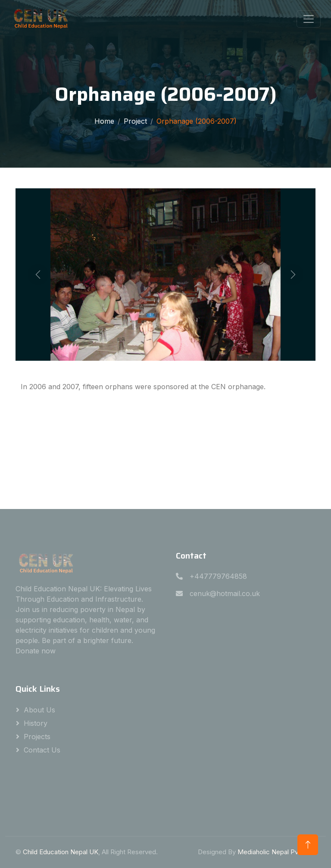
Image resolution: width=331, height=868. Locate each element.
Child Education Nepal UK (61, 852)
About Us (39, 710)
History (36, 723)
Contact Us (42, 750)
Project (135, 121)
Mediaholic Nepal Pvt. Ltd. (276, 852)
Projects (37, 737)
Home (104, 121)
